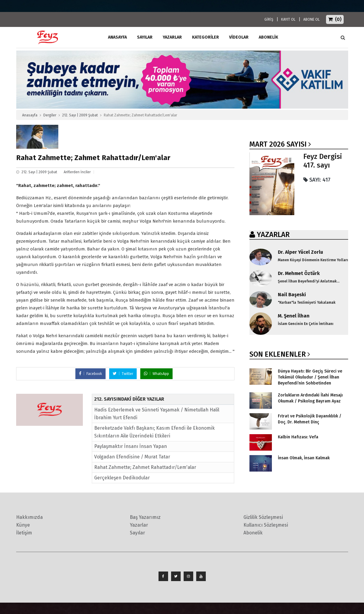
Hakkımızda (29, 517)
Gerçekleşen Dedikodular (122, 478)
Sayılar (145, 37)
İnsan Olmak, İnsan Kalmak (304, 458)
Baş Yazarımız (145, 517)
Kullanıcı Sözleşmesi (266, 525)
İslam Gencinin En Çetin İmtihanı (306, 324)
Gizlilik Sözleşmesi (263, 517)
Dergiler (50, 115)
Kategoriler (205, 37)
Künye (23, 525)
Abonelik (253, 533)
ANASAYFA (117, 37)
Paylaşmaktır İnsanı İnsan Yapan (131, 446)
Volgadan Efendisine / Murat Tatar (132, 457)
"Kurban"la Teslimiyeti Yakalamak (307, 303)
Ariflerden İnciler (77, 172)
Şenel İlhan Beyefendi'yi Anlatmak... (309, 281)
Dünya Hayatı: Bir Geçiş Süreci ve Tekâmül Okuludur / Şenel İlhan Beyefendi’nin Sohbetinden (310, 377)
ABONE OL (312, 19)
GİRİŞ (269, 19)
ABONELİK (268, 37)
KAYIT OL (288, 19)
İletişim (24, 533)
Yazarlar (172, 37)
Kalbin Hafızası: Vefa (298, 437)
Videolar (239, 37)
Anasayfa (30, 115)
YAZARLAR (273, 235)
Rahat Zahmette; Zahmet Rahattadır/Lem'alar (145, 467)
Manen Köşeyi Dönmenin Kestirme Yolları (313, 260)
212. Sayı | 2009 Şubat (80, 115)
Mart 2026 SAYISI (278, 144)
